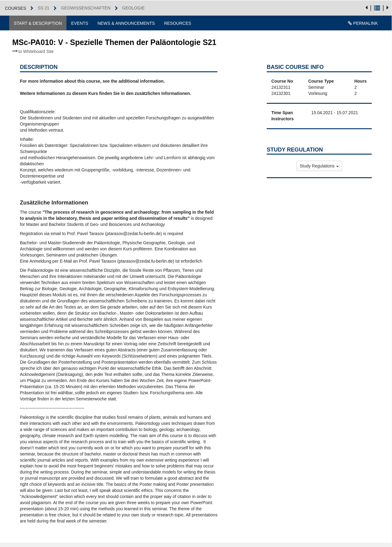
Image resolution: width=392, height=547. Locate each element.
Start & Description (38, 23)
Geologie (134, 8)
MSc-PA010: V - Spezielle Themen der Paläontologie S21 (114, 46)
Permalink (363, 23)
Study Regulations (319, 166)
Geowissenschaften (86, 8)
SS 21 (43, 8)
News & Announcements (126, 23)
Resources (178, 23)
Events (80, 23)
